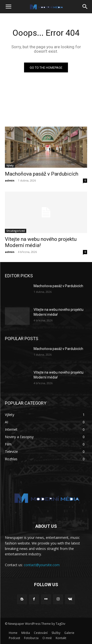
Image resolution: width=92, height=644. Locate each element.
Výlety (10, 165)
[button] (8, 7)
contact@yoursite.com (42, 565)
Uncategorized (16, 231)
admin (10, 180)
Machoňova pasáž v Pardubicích (42, 174)
